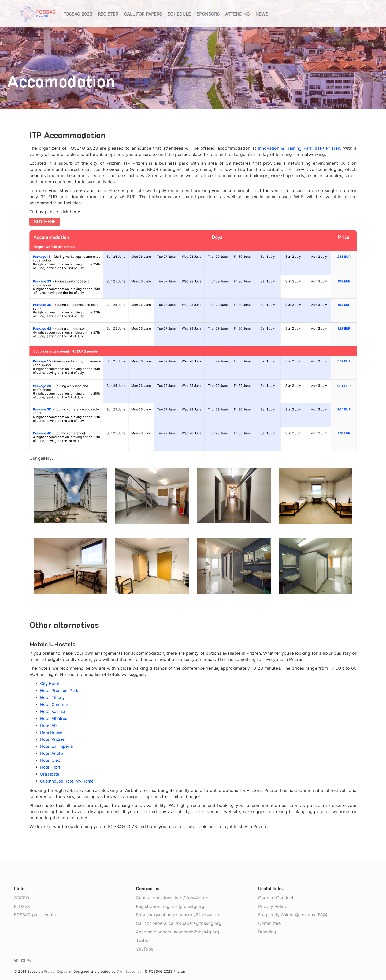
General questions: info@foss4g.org (172, 898)
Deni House (51, 732)
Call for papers (143, 14)
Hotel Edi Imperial (57, 746)
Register (108, 14)
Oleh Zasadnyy (129, 971)
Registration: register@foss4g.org (170, 906)
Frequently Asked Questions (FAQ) (293, 915)
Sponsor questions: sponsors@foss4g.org (178, 915)
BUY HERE (45, 222)
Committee (269, 923)
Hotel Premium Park (59, 691)
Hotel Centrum (54, 704)
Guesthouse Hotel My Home (67, 781)
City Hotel (50, 684)
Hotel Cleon (51, 760)
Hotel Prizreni (53, 739)
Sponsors (208, 14)
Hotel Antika (52, 753)
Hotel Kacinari (53, 711)
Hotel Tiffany (52, 697)
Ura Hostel (50, 774)
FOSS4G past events (35, 915)
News (262, 14)
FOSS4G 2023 (78, 14)
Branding (267, 932)
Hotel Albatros (54, 718)
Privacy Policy (272, 906)
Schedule (179, 14)
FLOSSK (22, 906)
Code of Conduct (276, 898)
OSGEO (21, 898)
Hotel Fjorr (50, 767)
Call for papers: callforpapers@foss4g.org (179, 923)
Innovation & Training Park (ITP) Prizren (299, 148)
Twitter (143, 940)
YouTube (145, 949)
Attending (237, 14)
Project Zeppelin (58, 971)
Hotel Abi (49, 725)
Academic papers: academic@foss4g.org (178, 932)
